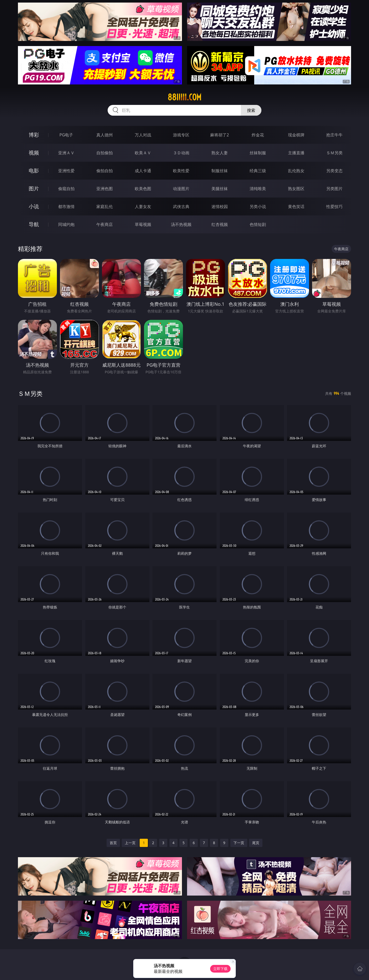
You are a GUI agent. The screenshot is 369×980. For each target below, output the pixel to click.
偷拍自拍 (105, 171)
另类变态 (334, 171)
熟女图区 (296, 189)
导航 (34, 224)
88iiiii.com (184, 97)
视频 (34, 153)
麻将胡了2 (219, 135)
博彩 (34, 135)
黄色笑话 (296, 206)
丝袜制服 (258, 153)
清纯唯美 (258, 189)
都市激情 (66, 206)
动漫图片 (181, 189)
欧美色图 (143, 189)
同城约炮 (66, 224)
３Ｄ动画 (181, 153)
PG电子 (66, 135)
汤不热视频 (181, 224)
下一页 (239, 843)
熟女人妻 (220, 153)
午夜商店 (105, 224)
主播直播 (296, 153)
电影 (34, 171)
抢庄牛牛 (334, 135)
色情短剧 (258, 224)
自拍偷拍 (105, 153)
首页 (113, 843)
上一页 (130, 843)
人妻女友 (143, 206)
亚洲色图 (105, 189)
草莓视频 (143, 224)
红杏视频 (220, 224)
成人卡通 (143, 171)
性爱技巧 (334, 206)
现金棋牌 (296, 135)
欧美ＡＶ (143, 153)
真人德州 (105, 135)
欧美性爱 (181, 171)
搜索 (251, 110)
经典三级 (258, 171)
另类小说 (258, 206)
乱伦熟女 (296, 171)
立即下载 (220, 969)
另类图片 (334, 189)
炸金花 (258, 135)
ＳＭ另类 (334, 153)
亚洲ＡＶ (66, 153)
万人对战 (143, 135)
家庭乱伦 (105, 206)
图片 (34, 188)
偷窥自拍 (66, 189)
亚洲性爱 (66, 171)
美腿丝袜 (220, 189)
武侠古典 (181, 206)
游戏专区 (181, 135)
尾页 (256, 843)
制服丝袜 (220, 171)
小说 (34, 206)
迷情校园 (220, 206)
